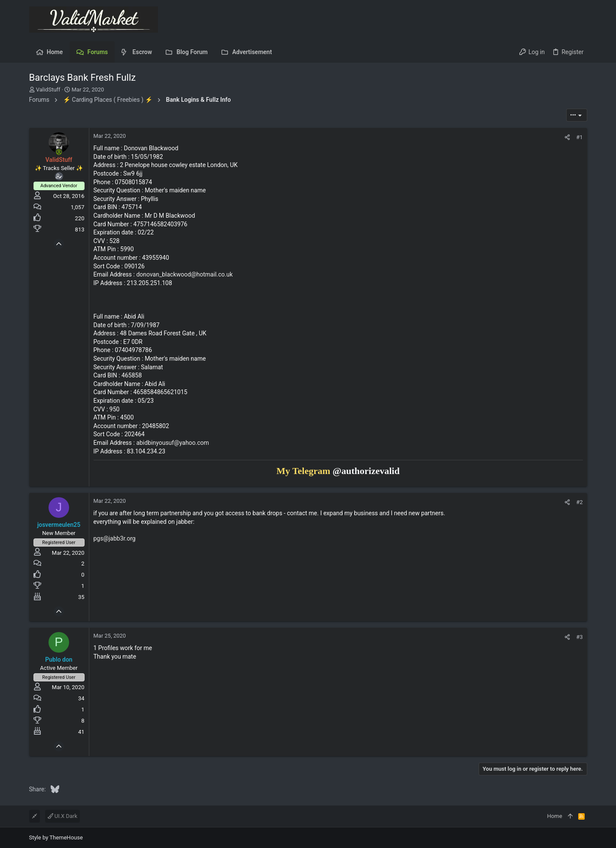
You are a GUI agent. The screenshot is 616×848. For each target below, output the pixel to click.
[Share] (567, 137)
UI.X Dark (63, 816)
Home (555, 816)
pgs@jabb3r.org (115, 538)
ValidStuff (48, 90)
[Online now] (59, 152)
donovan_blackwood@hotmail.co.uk (184, 274)
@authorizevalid (366, 471)
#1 (579, 137)
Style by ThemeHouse (56, 837)
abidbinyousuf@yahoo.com (172, 443)
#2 (579, 502)
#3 (579, 637)
